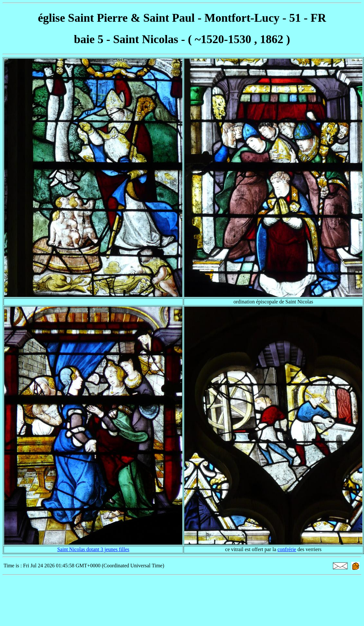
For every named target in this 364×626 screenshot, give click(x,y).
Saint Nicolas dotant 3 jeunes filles (93, 549)
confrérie (287, 549)
